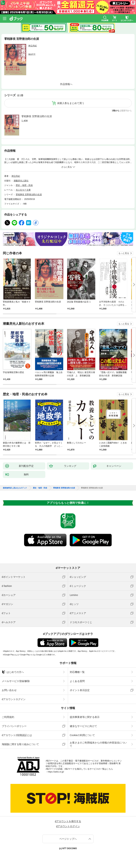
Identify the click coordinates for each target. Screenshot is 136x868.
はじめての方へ (13, 672)
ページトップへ (68, 839)
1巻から (116, 111)
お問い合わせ (9, 690)
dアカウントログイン (14, 699)
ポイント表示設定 (80, 690)
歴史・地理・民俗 (24, 185)
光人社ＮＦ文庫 (23, 190)
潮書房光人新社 (21, 181)
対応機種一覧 (77, 672)
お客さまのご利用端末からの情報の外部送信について (98, 744)
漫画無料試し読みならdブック (15, 488)
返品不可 (32, 54)
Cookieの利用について (82, 735)
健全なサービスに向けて (83, 726)
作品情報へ (66, 84)
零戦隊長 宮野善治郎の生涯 (37, 116)
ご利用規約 (8, 717)
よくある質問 (77, 681)
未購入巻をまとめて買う (71, 103)
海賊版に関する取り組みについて (20, 744)
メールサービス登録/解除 (16, 681)
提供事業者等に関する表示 (85, 717)
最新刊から (126, 111)
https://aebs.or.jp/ (56, 772)
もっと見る (124, 253)
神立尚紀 (33, 46)
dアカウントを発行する (68, 821)
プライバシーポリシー (14, 726)
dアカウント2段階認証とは (17, 735)
